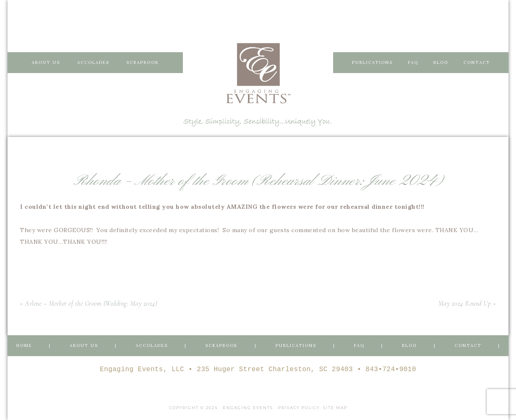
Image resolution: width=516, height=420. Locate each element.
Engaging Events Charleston (258, 73)
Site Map (335, 408)
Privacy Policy (299, 408)
